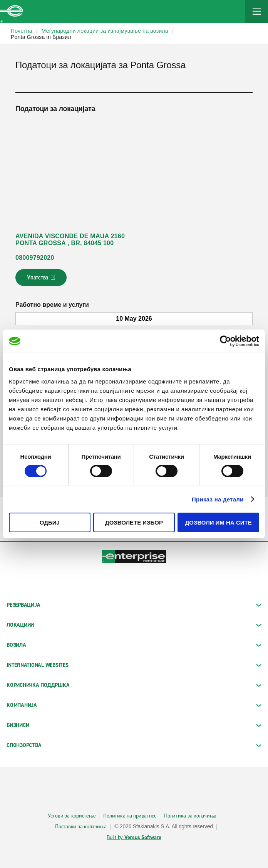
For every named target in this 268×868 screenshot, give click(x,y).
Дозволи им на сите (219, 522)
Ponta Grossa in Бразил (41, 37)
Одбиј (50, 522)
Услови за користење (72, 816)
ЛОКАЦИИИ (134, 625)
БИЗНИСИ (134, 725)
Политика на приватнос (130, 816)
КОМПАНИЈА (134, 705)
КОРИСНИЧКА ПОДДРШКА (134, 685)
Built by (134, 838)
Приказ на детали (218, 499)
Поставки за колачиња (81, 827)
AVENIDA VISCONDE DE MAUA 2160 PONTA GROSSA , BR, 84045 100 (70, 240)
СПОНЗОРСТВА (134, 745)
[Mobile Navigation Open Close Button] (256, 12)
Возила (134, 645)
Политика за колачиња (190, 816)
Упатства (42, 280)
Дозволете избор (134, 522)
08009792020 (35, 258)
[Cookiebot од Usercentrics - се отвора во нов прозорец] (225, 341)
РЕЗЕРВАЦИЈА (134, 605)
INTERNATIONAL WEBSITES (134, 665)
